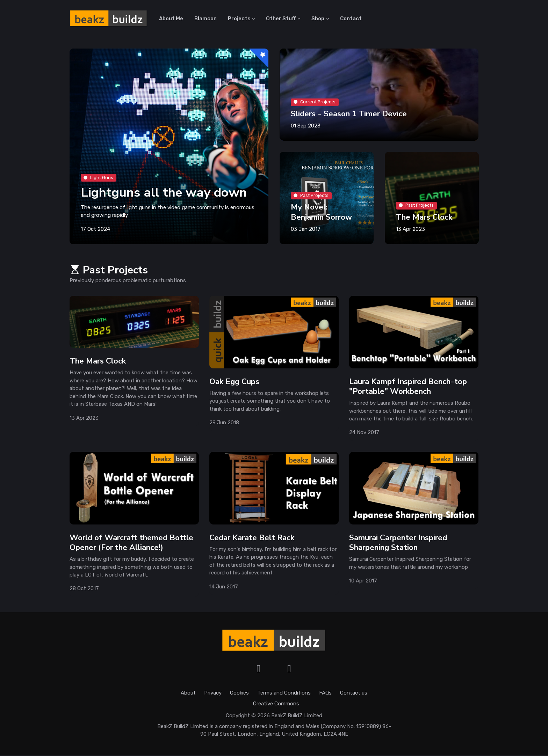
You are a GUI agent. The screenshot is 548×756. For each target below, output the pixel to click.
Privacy (213, 694)
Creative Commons (276, 705)
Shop (318, 19)
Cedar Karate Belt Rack (252, 539)
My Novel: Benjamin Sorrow (321, 213)
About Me (171, 19)
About (188, 694)
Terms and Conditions (284, 694)
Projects (239, 19)
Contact (351, 19)
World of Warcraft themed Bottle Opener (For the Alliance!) (131, 544)
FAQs (325, 694)
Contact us (354, 694)
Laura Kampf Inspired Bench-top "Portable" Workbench (408, 387)
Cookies (239, 694)
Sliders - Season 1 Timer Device (349, 115)
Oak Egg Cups (234, 383)
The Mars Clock (424, 218)
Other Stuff (281, 19)
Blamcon (206, 19)
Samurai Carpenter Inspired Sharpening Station (398, 544)
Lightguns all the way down (165, 193)
